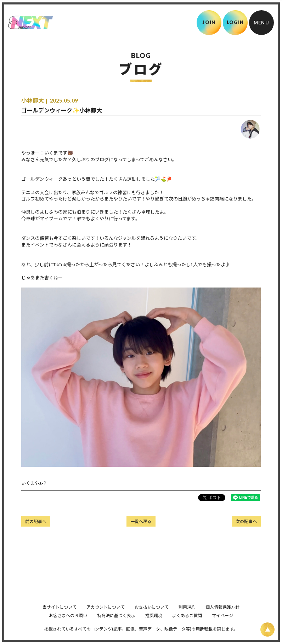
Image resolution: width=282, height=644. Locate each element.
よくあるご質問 (187, 625)
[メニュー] (261, 23)
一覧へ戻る (141, 521)
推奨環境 (154, 625)
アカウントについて (106, 617)
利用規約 (187, 617)
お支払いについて (152, 617)
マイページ (222, 625)
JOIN (209, 22)
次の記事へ (246, 521)
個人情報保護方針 (222, 617)
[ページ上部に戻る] (267, 630)
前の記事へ (36, 521)
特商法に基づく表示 (116, 625)
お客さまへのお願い (68, 625)
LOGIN (235, 22)
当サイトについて (60, 617)
